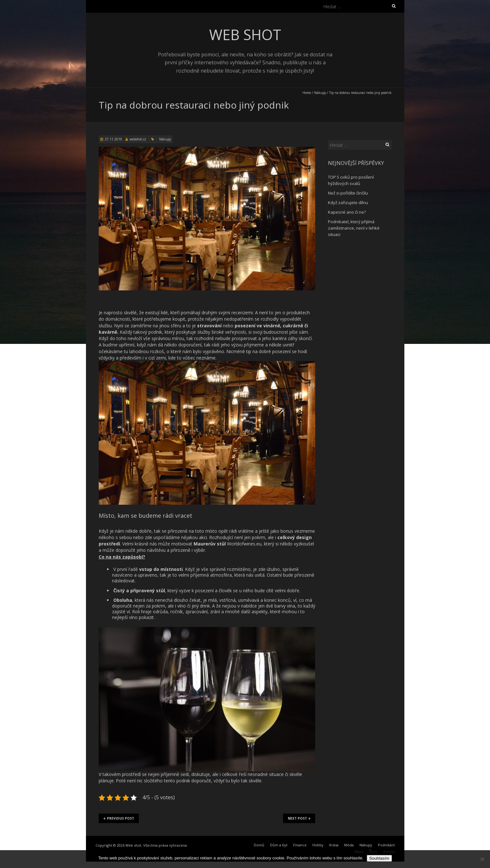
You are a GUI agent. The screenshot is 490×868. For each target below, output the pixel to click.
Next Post (299, 818)
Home (307, 93)
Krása (334, 845)
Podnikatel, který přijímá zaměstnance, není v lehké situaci (354, 228)
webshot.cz (138, 139)
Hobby (318, 845)
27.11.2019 (113, 139)
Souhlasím (379, 858)
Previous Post (119, 818)
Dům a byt (279, 845)
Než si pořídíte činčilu (348, 193)
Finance (300, 845)
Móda (349, 845)
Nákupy (320, 93)
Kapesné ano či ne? (347, 212)
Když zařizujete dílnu (348, 203)
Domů (259, 845)
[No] (482, 859)
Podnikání (386, 845)
